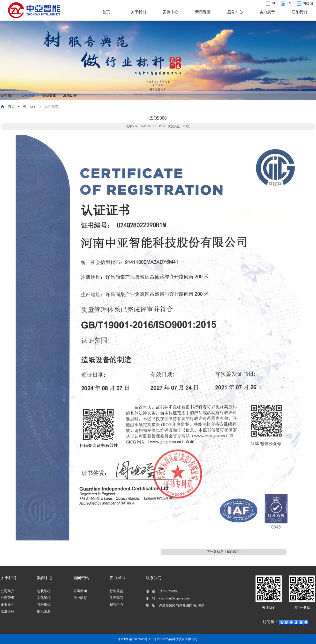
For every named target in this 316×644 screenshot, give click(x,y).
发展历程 (70, 96)
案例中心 (171, 12)
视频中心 (116, 605)
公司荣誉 (28, 96)
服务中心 (235, 12)
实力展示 (267, 12)
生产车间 (116, 598)
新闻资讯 (203, 12)
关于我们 (138, 12)
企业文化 (49, 96)
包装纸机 (44, 591)
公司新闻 (80, 591)
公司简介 (8, 96)
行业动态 (80, 598)
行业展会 (116, 591)
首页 (106, 12)
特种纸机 (44, 605)
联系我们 (299, 12)
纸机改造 (44, 611)
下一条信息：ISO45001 (224, 552)
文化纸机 (44, 598)
